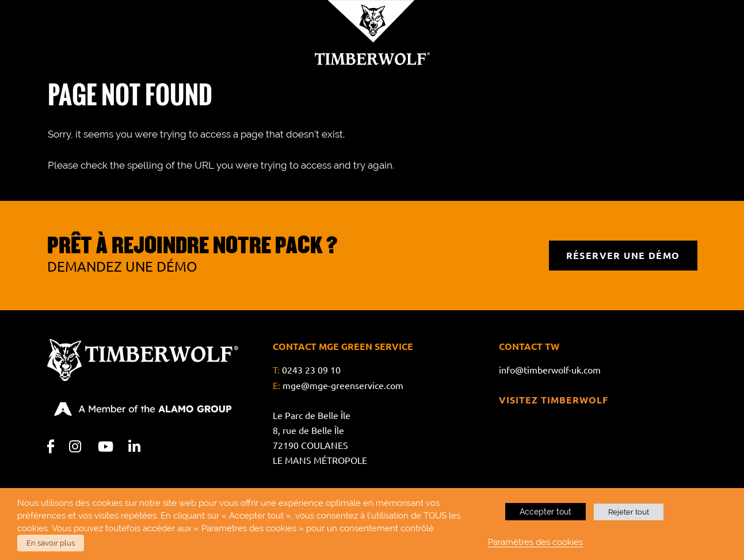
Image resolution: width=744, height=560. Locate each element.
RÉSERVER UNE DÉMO (623, 256)
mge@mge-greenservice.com (343, 385)
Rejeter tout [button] (629, 512)
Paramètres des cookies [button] (535, 542)
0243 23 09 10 (311, 370)
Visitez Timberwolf (554, 399)
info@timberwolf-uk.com (550, 370)
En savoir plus (51, 543)
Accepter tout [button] (545, 512)
